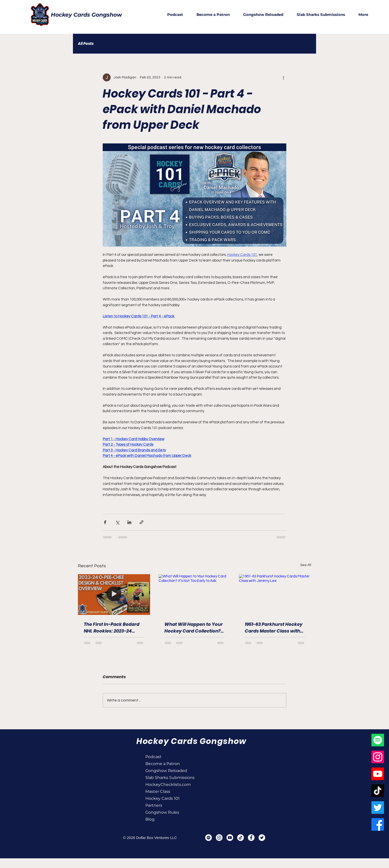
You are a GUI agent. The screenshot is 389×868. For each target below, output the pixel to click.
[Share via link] (142, 522)
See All (306, 565)
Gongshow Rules (162, 812)
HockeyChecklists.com (163, 785)
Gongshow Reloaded (163, 771)
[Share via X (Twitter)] (117, 522)
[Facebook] (378, 824)
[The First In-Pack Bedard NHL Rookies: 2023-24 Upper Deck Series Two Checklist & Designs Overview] (114, 594)
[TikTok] (378, 791)
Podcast (153, 757)
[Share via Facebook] (105, 522)
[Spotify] (378, 740)
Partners (154, 805)
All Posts (86, 44)
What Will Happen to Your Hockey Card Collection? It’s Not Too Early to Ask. (194, 628)
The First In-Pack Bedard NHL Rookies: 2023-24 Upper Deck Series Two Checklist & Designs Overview (112, 628)
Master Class (158, 791)
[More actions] (283, 77)
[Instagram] (378, 757)
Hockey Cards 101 (162, 798)
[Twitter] (378, 808)
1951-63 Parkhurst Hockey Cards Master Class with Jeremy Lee (274, 628)
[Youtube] (378, 774)
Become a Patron (163, 764)
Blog (150, 819)
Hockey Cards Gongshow (86, 15)
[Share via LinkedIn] (129, 522)
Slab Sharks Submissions (163, 778)
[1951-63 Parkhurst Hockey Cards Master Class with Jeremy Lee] (275, 594)
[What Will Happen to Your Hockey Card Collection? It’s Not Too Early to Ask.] (195, 595)
